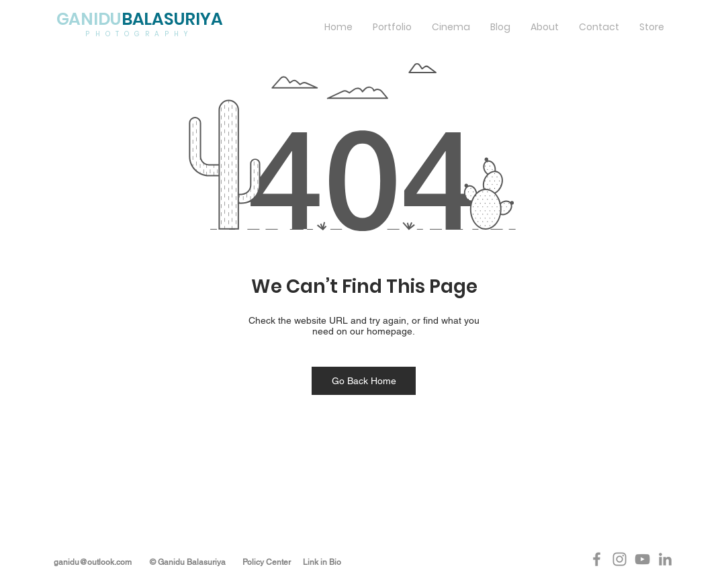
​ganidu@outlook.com (94, 562)
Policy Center (267, 562)
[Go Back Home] (364, 381)
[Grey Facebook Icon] (597, 559)
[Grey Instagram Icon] (620, 559)
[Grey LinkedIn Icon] (665, 559)
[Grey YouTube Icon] (642, 559)
